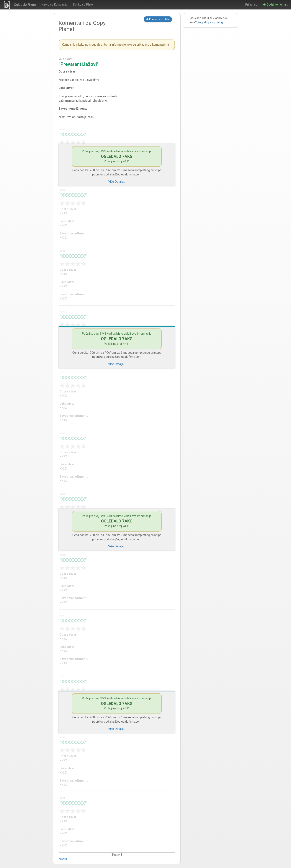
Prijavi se (251, 5)
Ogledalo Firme (25, 5)
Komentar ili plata (158, 19)
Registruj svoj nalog (210, 22)
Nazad (63, 859)
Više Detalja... (117, 182)
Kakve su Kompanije (54, 5)
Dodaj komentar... (276, 5)
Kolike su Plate (83, 5)
